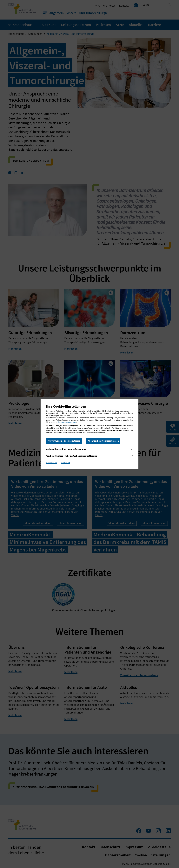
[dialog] (89, 434)
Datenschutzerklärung (67, 422)
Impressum (66, 463)
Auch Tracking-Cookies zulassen (103, 441)
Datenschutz (51, 463)
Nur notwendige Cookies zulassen (64, 441)
